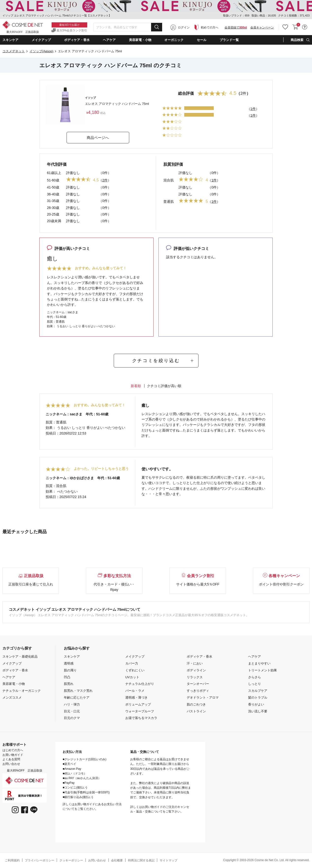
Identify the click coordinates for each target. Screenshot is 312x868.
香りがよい (256, 704)
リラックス (195, 677)
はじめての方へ (13, 750)
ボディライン (196, 670)
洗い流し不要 (258, 711)
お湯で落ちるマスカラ (141, 718)
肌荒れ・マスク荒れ (78, 691)
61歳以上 (54, 173)
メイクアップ (12, 663)
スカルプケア (258, 691)
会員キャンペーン (262, 27)
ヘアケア (9, 677)
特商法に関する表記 (141, 860)
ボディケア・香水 (15, 670)
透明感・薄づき (136, 698)
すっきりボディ (198, 691)
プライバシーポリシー (40, 860)
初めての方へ (210, 27)
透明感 (69, 663)
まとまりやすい (259, 663)
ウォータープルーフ (140, 711)
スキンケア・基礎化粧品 (20, 657)
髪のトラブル (258, 698)
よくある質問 (11, 759)
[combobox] (128, 27)
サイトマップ (169, 860)
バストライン (196, 711)
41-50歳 (53, 187)
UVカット (132, 677)
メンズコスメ (12, 698)
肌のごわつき (196, 704)
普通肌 (169, 202)
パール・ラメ (135, 691)
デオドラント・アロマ (203, 698)
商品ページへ (98, 138)
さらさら (255, 677)
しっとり (255, 684)
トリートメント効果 (262, 670)
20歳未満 (54, 221)
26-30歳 (53, 208)
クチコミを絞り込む (156, 361)
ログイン (184, 27)
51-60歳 (53, 180)
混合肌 (169, 180)
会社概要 (117, 860)
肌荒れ (69, 684)
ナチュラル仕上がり (140, 684)
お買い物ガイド (13, 755)
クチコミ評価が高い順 (164, 386)
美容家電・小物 (14, 684)
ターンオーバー (198, 684)
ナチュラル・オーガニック (22, 691)
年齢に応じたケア (77, 698)
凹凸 (67, 677)
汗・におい (195, 663)
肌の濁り (70, 670)
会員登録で (236, 27)
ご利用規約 (12, 860)
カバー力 (132, 663)
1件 (253, 109)
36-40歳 (53, 194)
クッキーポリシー (71, 860)
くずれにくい (135, 670)
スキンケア (72, 657)
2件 (105, 180)
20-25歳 (53, 214)
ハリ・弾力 (72, 704)
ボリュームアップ (138, 704)
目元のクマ (72, 718)
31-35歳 (53, 201)
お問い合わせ (11, 764)
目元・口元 (72, 711)
